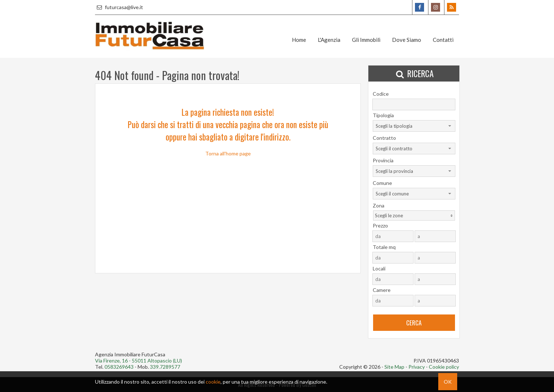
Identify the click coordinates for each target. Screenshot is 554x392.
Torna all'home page (228, 153)
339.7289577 (165, 367)
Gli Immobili (366, 40)
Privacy (417, 367)
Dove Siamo (407, 40)
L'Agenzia (329, 40)
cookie (213, 382)
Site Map (394, 367)
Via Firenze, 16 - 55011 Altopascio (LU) (138, 361)
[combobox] (414, 126)
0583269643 (119, 367)
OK (448, 382)
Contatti (443, 40)
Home (299, 40)
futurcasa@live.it (119, 7)
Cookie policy (444, 367)
